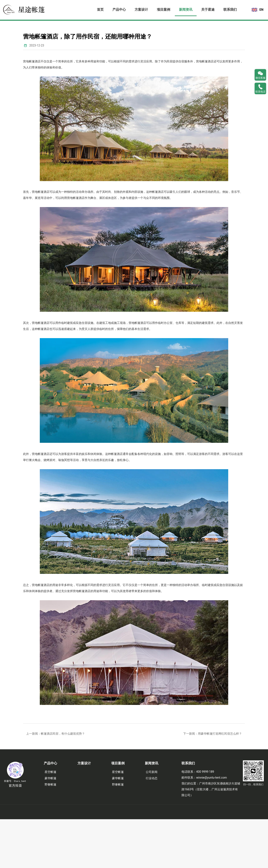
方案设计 (141, 10)
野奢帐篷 (50, 833)
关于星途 (208, 10)
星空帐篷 (50, 821)
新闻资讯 (186, 10)
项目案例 (164, 10)
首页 (100, 10)
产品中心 (119, 10)
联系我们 (230, 10)
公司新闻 (152, 821)
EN (261, 10)
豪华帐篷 (50, 827)
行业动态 (152, 827)
